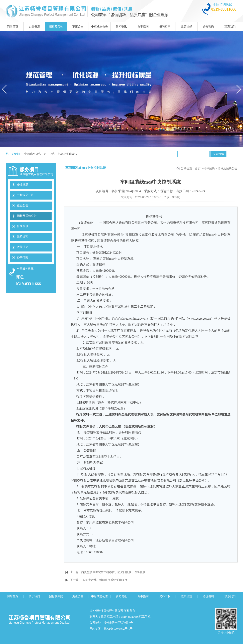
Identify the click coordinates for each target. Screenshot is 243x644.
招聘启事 (165, 27)
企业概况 (34, 27)
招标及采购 (56, 27)
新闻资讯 (121, 27)
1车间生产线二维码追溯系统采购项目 (104, 580)
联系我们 (230, 27)
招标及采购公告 (67, 154)
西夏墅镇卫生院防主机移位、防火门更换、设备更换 (113, 572)
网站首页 (13, 27)
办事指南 (143, 27)
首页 (198, 168)
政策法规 (187, 27)
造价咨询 (208, 27)
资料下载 (165, 596)
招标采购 (209, 168)
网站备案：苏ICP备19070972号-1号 (111, 629)
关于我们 (34, 596)
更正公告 (78, 27)
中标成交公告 (100, 27)
